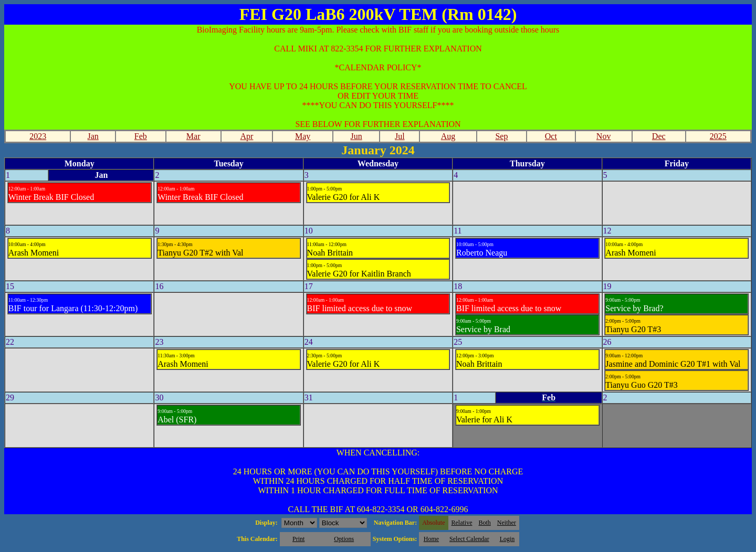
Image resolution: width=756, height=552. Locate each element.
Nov (604, 136)
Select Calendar (469, 539)
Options (344, 539)
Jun (356, 136)
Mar (193, 136)
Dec (659, 136)
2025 (718, 136)
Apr (247, 136)
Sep (501, 136)
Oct (551, 136)
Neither (507, 523)
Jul (400, 136)
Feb (141, 136)
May (303, 136)
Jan (93, 136)
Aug (448, 136)
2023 (38, 136)
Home (431, 539)
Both (485, 523)
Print (298, 539)
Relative (462, 523)
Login (507, 539)
